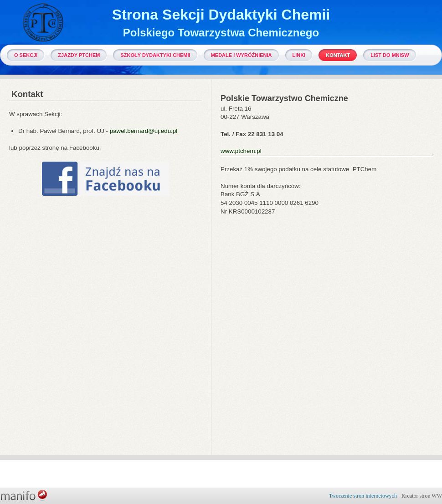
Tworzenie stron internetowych (363, 496)
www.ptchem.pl (241, 151)
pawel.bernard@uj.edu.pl (144, 131)
